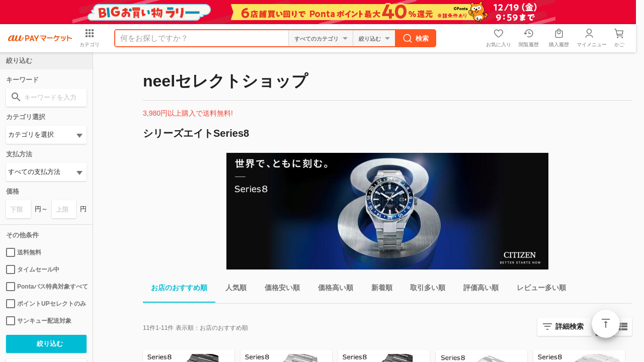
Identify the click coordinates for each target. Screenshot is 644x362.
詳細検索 (570, 326)
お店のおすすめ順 (175, 289)
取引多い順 (424, 289)
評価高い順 (477, 289)
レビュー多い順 (537, 289)
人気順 (232, 289)
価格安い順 (278, 289)
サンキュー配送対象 (39, 321)
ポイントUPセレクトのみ (46, 304)
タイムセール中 (33, 269)
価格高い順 (332, 289)
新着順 (378, 289)
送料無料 (24, 252)
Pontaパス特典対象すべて (46, 287)
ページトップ (606, 324)
